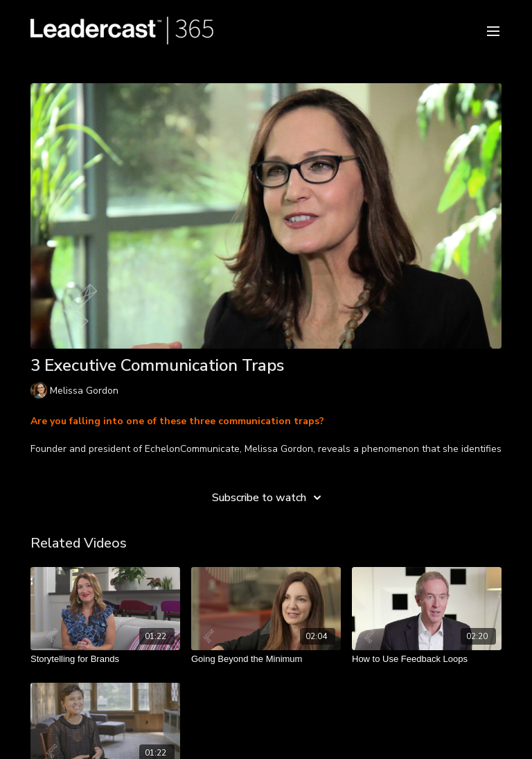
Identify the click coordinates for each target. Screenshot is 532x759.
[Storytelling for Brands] (105, 659)
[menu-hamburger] (493, 30)
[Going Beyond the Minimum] (266, 659)
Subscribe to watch (269, 498)
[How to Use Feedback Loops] (427, 659)
